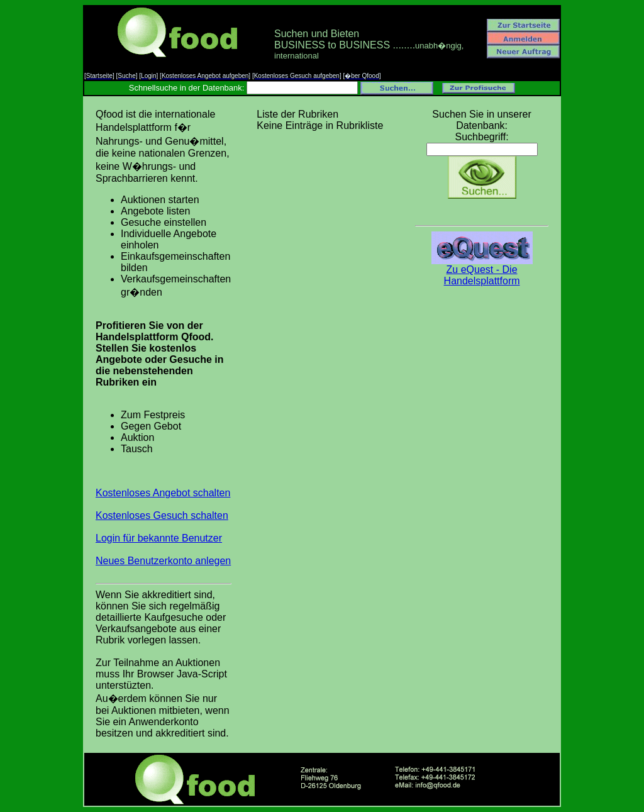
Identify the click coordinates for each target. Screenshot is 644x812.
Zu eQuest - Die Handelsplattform (482, 271)
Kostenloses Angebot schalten (163, 493)
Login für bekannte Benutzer (159, 538)
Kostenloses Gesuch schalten (162, 515)
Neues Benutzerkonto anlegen (163, 561)
